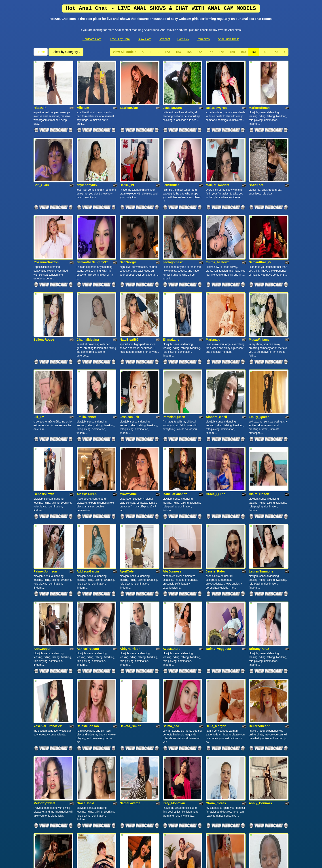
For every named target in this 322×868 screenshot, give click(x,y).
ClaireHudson (259, 402)
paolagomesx (173, 216)
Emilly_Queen (259, 340)
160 (243, 52)
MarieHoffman (259, 93)
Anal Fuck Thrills (229, 39)
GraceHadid (86, 650)
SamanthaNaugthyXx (92, 216)
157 (211, 52)
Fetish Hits (159, 862)
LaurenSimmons (261, 465)
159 (232, 52)
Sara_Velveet (86, 712)
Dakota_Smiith (130, 588)
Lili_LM (39, 340)
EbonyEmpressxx (262, 712)
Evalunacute (215, 774)
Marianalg (213, 279)
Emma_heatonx (217, 216)
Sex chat (164, 39)
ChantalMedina (88, 279)
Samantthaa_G (260, 216)
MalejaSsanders (218, 154)
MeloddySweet (44, 650)
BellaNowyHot (216, 93)
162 (265, 52)
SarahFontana (44, 712)
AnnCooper (42, 526)
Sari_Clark (41, 154)
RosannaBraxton (46, 216)
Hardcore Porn (92, 39)
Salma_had (171, 588)
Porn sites (203, 39)
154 (178, 52)
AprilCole (127, 465)
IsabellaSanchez (175, 402)
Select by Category (66, 52)
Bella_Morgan (216, 588)
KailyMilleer (85, 774)
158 (221, 52)
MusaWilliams (259, 279)
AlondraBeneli (216, 340)
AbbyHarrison (130, 526)
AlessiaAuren (87, 402)
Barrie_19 (127, 154)
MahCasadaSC (217, 712)
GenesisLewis (44, 402)
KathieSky (127, 712)
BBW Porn (145, 39)
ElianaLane (171, 279)
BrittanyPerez (259, 526)
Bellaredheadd (260, 588)
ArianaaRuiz (172, 712)
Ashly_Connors (260, 650)
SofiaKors (256, 154)
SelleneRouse (44, 279)
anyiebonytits (87, 154)
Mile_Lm (83, 93)
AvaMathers (172, 526)
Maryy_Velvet (43, 774)
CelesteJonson (88, 588)
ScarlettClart (129, 93)
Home (41, 52)
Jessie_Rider (215, 465)
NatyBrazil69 (129, 279)
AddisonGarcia (88, 465)
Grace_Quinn (216, 402)
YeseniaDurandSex (48, 588)
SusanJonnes (173, 774)
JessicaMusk (129, 340)
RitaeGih (40, 93)
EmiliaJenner (86, 340)
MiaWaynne (128, 402)
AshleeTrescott (88, 526)
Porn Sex (183, 39)
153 (167, 52)
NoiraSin (255, 774)
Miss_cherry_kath (133, 774)
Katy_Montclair (174, 650)
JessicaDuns (172, 93)
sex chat (250, 829)
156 (200, 52)
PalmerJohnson (45, 465)
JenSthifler (171, 154)
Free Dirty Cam (120, 39)
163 (275, 52)
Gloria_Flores (216, 650)
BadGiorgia (128, 216)
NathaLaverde (130, 650)
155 (189, 52)
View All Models (124, 52)
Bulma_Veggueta (218, 526)
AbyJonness (172, 465)
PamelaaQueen (174, 340)
